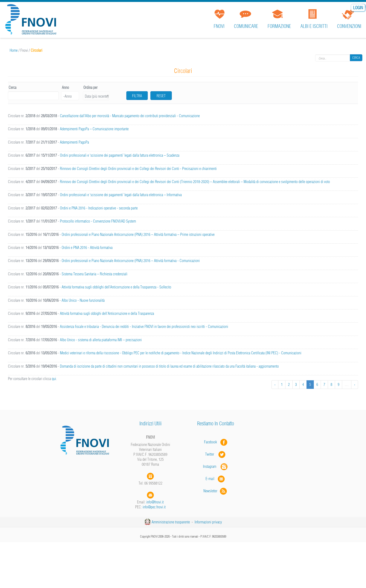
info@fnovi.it (155, 502)
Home (14, 50)
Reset (161, 96)
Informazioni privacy (208, 522)
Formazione (279, 26)
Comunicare (246, 26)
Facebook (212, 442)
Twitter (216, 454)
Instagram (216, 466)
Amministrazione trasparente (171, 522)
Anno (65, 87)
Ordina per (90, 87)
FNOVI (219, 26)
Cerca (356, 58)
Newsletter (216, 491)
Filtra (137, 96)
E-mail (210, 479)
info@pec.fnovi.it (154, 507)
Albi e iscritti (314, 26)
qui (54, 379)
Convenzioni (349, 26)
